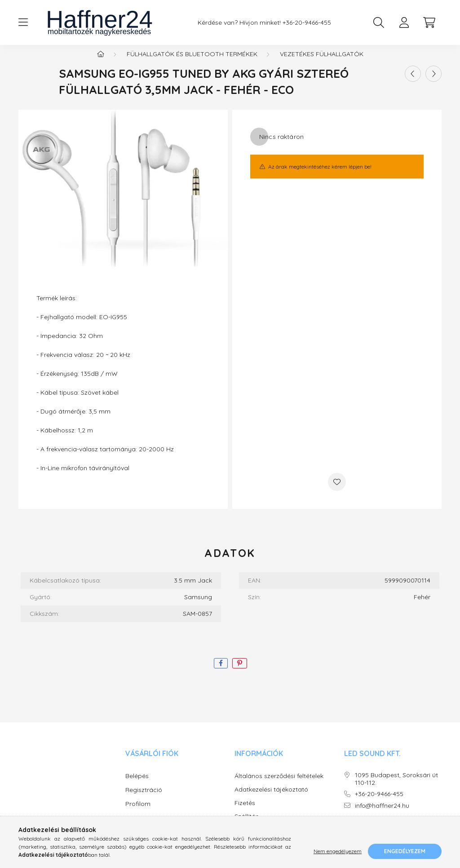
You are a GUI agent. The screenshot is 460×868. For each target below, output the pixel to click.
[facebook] (221, 672)
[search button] (379, 22)
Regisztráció (144, 799)
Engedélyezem (405, 851)
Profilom (138, 813)
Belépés (137, 785)
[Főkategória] (101, 63)
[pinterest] (240, 672)
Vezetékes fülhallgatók (322, 63)
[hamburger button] (23, 22)
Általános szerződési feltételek (279, 785)
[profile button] (404, 22)
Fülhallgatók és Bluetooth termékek (192, 63)
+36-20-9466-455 (307, 23)
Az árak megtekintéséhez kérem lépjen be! (320, 176)
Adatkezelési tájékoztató (271, 799)
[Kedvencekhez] (337, 491)
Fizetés (245, 812)
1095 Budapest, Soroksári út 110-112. (396, 788)
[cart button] (429, 22)
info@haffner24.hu (382, 815)
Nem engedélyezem (338, 851)
